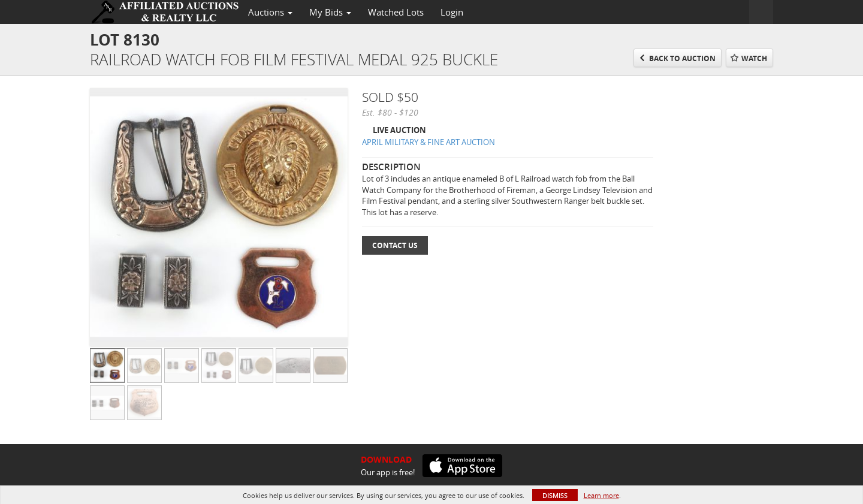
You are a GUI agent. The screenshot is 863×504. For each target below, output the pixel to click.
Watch (754, 58)
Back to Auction (682, 58)
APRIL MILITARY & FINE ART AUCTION (429, 142)
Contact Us (395, 245)
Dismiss (555, 495)
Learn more (601, 495)
